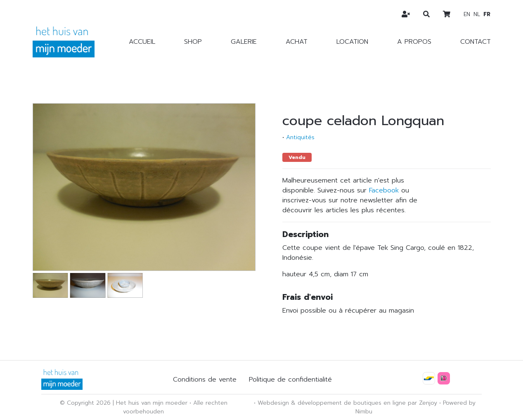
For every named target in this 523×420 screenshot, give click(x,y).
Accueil (142, 42)
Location (352, 42)
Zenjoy (428, 403)
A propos (414, 42)
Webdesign (273, 403)
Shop (193, 42)
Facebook (384, 190)
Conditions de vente (205, 380)
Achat (297, 42)
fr (487, 14)
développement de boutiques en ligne (352, 403)
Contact (476, 42)
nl (477, 14)
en (467, 14)
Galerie (244, 42)
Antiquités (300, 137)
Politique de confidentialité (290, 380)
